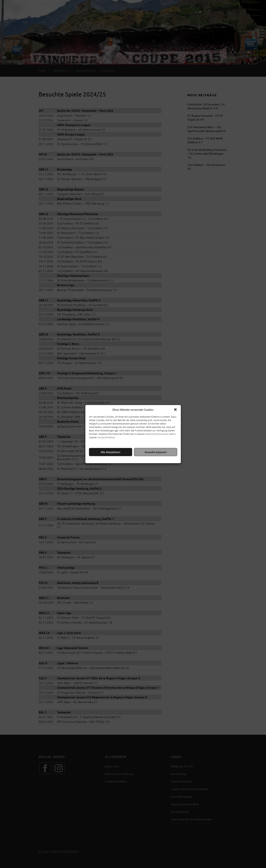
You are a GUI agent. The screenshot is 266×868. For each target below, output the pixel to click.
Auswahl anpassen (156, 452)
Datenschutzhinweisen (157, 434)
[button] (175, 409)
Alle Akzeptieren (110, 452)
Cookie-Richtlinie (106, 437)
